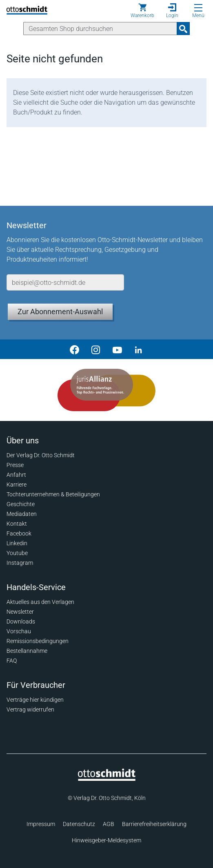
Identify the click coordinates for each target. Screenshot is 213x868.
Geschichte (21, 504)
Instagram (20, 563)
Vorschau (19, 631)
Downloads (21, 621)
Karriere (17, 485)
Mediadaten (22, 514)
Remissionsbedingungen (38, 641)
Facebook (19, 533)
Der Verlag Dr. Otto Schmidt (41, 455)
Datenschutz (79, 824)
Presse (15, 465)
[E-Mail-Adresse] (65, 282)
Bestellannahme (27, 651)
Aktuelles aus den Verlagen (40, 602)
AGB (109, 824)
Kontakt (17, 524)
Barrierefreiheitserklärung (154, 824)
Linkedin (17, 543)
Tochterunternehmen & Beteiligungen (53, 494)
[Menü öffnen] (198, 8)
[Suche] (100, 29)
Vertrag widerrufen (30, 709)
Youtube (17, 553)
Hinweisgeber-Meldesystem (106, 840)
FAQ (12, 661)
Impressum (41, 824)
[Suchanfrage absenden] (183, 29)
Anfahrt (16, 475)
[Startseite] (107, 779)
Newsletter (20, 612)
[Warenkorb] (142, 11)
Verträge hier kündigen (35, 700)
